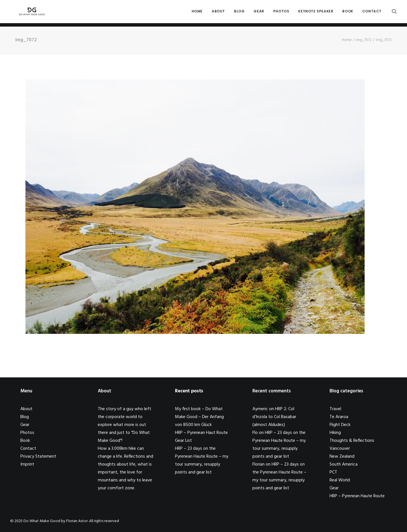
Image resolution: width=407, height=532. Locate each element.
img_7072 (364, 40)
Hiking (335, 433)
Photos (281, 13)
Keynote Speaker (316, 13)
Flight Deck (340, 425)
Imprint (27, 464)
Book (348, 13)
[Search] (394, 13)
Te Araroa (339, 417)
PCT (333, 472)
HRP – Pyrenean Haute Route (357, 496)
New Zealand (342, 457)
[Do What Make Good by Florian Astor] (29, 13)
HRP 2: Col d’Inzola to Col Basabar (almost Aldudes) (274, 417)
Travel (335, 409)
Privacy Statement (38, 457)
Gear (259, 13)
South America (344, 464)
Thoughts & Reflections (352, 441)
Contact (372, 13)
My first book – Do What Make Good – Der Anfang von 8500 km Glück (199, 417)
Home (197, 13)
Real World (340, 480)
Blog (239, 13)
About (218, 13)
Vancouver (340, 449)
